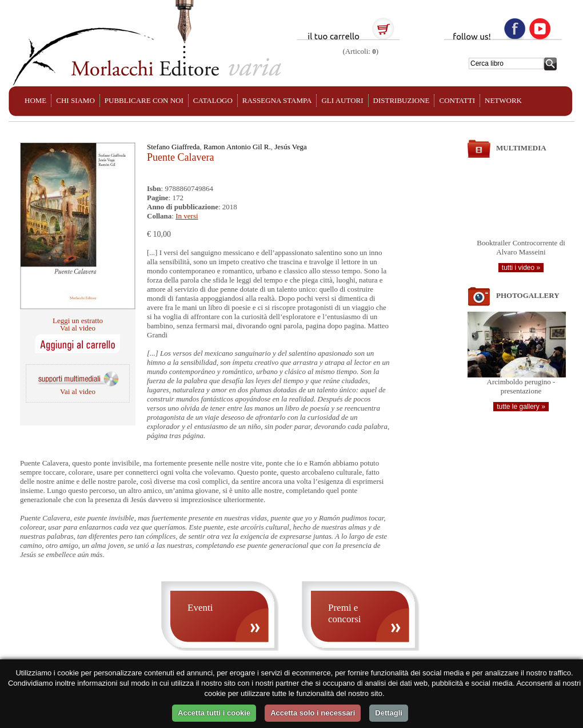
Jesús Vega (290, 147)
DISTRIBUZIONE (402, 100)
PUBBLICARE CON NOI (144, 100)
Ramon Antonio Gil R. (237, 147)
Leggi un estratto (78, 321)
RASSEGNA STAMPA (277, 100)
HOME (35, 100)
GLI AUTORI (342, 100)
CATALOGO (213, 100)
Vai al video (78, 328)
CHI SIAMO (75, 100)
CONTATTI (457, 100)
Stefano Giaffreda (173, 147)
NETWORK (503, 100)
